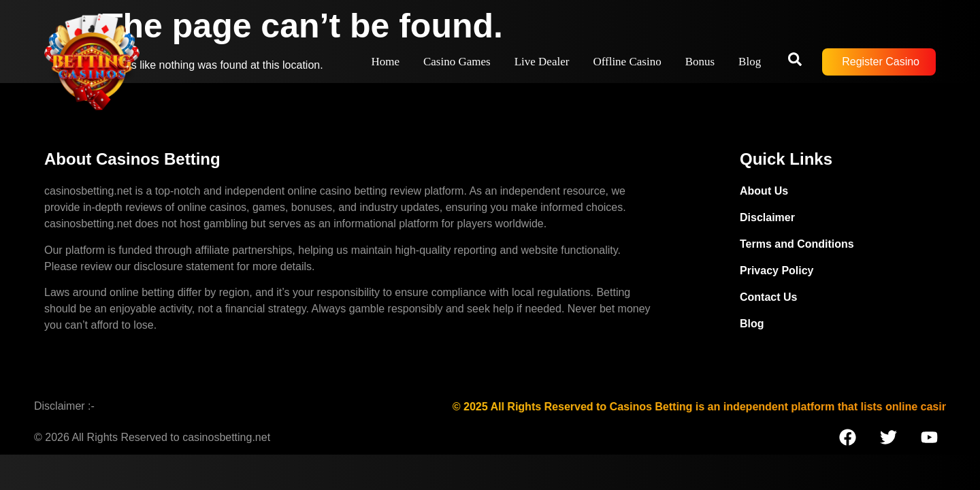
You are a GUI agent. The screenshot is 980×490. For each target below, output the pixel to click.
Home (385, 62)
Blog (750, 62)
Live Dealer (542, 62)
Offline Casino (627, 62)
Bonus (700, 62)
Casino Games (457, 62)
